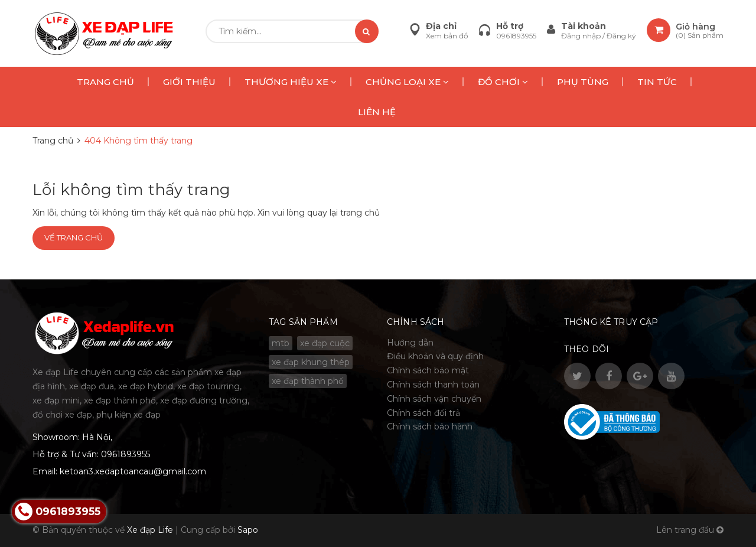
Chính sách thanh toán (433, 385)
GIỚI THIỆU (189, 82)
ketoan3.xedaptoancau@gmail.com (133, 471)
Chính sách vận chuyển (434, 399)
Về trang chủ (74, 237)
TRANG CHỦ (105, 82)
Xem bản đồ (447, 36)
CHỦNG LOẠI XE (407, 82)
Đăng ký (621, 36)
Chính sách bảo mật (428, 370)
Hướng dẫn (410, 343)
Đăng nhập (582, 36)
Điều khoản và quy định (435, 356)
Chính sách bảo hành (430, 426)
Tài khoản (584, 26)
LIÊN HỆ (377, 112)
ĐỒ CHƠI (503, 82)
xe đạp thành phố (308, 381)
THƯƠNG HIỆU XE (291, 82)
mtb (281, 343)
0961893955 (516, 36)
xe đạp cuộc (325, 343)
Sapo (248, 530)
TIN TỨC (657, 82)
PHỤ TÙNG (583, 82)
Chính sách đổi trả (423, 413)
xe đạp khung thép (311, 362)
